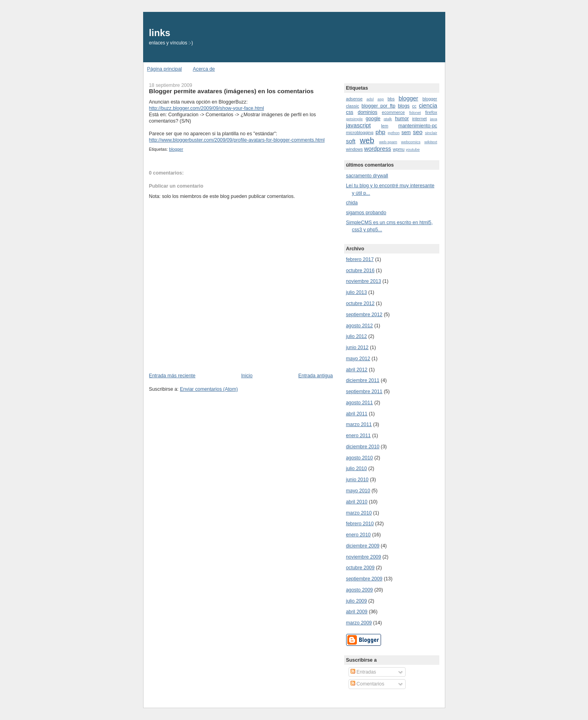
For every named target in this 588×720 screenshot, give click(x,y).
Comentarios (367, 684)
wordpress (377, 149)
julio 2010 (357, 468)
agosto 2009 (360, 590)
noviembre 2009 (364, 557)
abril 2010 (357, 502)
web (367, 140)
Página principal (165, 69)
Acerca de (204, 69)
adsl (370, 99)
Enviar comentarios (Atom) (209, 389)
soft (351, 141)
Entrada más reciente (172, 376)
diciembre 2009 (363, 546)
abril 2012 (357, 370)
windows (355, 149)
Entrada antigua (315, 376)
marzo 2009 (359, 623)
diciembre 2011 (363, 380)
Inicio (247, 376)
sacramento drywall (367, 176)
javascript (359, 125)
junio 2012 (357, 348)
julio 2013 (357, 292)
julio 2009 (357, 601)
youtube (413, 149)
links (160, 33)
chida (352, 203)
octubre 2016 (360, 271)
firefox (431, 112)
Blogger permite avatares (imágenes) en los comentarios (232, 91)
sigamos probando (366, 213)
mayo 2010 (358, 491)
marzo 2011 (359, 424)
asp (381, 99)
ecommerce (393, 112)
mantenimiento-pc (418, 126)
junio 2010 (357, 480)
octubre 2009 (360, 568)
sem (406, 132)
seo (418, 132)
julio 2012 (357, 336)
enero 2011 (358, 436)
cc (414, 106)
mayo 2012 (358, 359)
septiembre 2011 (364, 392)
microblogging (360, 132)
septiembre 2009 (364, 579)
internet (419, 119)
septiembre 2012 (364, 315)
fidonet (415, 112)
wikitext (431, 142)
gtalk (388, 119)
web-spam (388, 142)
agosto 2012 (360, 326)
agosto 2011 (360, 403)
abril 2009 (357, 612)
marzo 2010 (359, 513)
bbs (391, 99)
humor (402, 119)
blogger (176, 149)
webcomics (411, 142)
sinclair (431, 133)
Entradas (363, 672)
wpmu (399, 149)
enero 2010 (358, 535)
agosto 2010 (360, 458)
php (380, 132)
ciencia (428, 106)
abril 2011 (357, 414)
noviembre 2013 (364, 281)
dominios (367, 112)
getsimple (354, 119)
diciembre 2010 (363, 447)
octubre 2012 (360, 303)
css (350, 112)
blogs (404, 106)
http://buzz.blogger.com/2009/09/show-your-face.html (207, 108)
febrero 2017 (360, 259)
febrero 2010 (360, 524)
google (373, 119)
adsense (354, 99)
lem (385, 126)
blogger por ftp (378, 106)
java (433, 119)
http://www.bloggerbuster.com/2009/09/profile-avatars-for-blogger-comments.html (237, 140)
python (394, 133)
